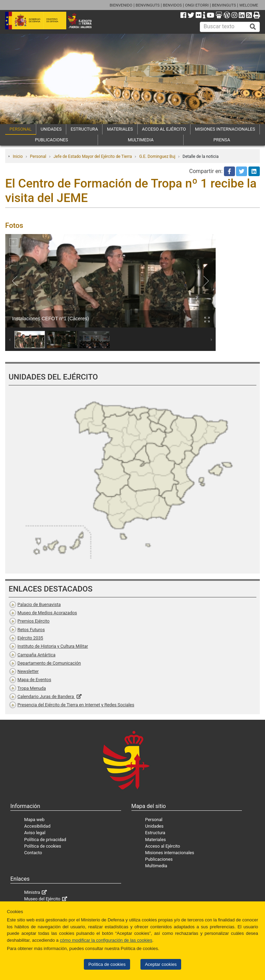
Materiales (156, 840)
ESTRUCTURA (84, 129)
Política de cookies (107, 964)
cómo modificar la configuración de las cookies (106, 940)
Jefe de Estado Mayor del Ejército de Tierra (93, 156)
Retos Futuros (31, 630)
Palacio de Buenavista (39, 604)
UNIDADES (51, 129)
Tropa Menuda (32, 688)
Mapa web (34, 820)
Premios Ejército (34, 621)
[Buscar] (253, 27)
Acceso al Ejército (163, 846)
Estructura (155, 833)
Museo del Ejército (42, 899)
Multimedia (156, 866)
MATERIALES (120, 129)
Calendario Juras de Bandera (46, 696)
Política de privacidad (45, 840)
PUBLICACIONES (51, 140)
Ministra (32, 892)
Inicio (18, 156)
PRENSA (222, 140)
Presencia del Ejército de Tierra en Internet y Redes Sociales (76, 705)
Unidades (154, 826)
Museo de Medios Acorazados (47, 613)
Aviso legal (35, 833)
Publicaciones (159, 859)
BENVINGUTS (148, 5)
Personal (38, 156)
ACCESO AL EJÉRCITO (164, 129)
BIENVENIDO (121, 5)
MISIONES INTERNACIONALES (225, 129)
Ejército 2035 (30, 638)
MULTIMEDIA (141, 140)
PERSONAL (21, 129)
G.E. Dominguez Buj (157, 156)
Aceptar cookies (161, 964)
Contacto (33, 853)
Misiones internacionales (170, 853)
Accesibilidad (37, 826)
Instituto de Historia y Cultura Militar (53, 646)
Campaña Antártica (37, 655)
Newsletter (28, 671)
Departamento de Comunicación (49, 663)
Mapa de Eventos (35, 680)
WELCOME (249, 5)
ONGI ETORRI (197, 5)
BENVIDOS (172, 5)
